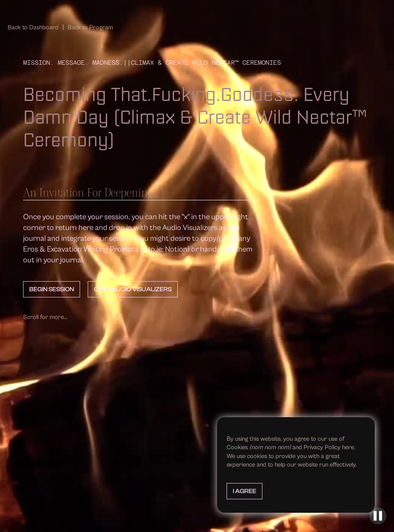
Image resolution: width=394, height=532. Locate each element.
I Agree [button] (245, 491)
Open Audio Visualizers (133, 289)
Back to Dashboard (33, 27)
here (348, 447)
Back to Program (90, 27)
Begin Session (52, 289)
